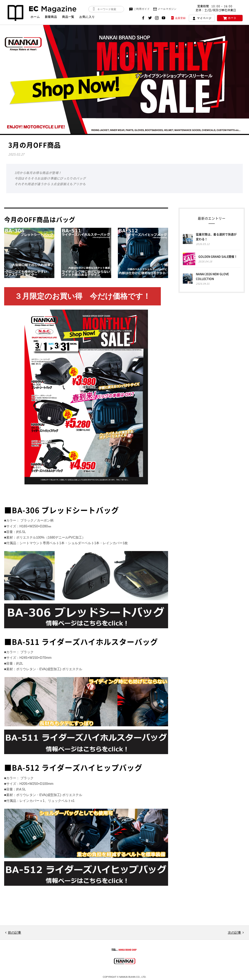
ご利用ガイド (139, 9)
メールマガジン (165, 9)
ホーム (35, 17)
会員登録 (178, 18)
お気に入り (87, 17)
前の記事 (15, 933)
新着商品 (51, 17)
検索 (94, 9)
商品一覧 (68, 17)
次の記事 (234, 933)
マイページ (202, 18)
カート (230, 18)
